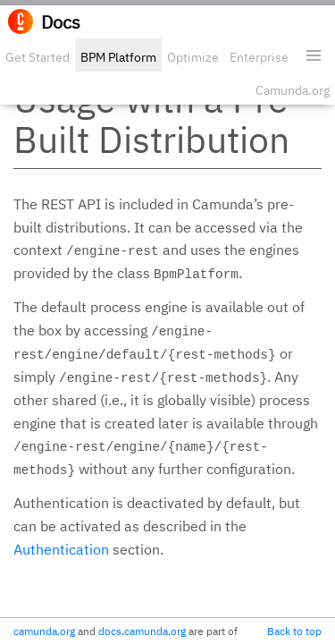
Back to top (294, 631)
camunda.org (44, 631)
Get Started (38, 57)
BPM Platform (118, 57)
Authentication (61, 549)
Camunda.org (293, 90)
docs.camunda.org (142, 631)
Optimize (193, 57)
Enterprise (259, 57)
